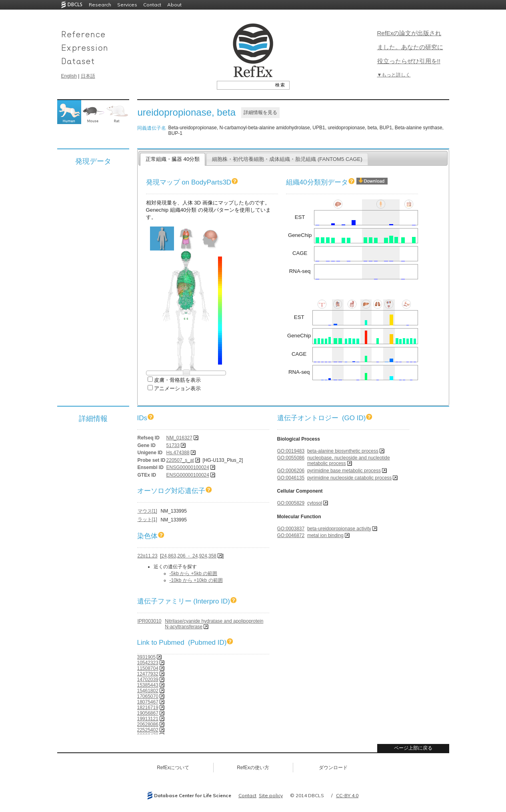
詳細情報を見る (260, 112)
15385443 (148, 685)
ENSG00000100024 (188, 467)
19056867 (148, 713)
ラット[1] (147, 519)
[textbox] (244, 85)
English (69, 76)
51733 (173, 445)
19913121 (148, 719)
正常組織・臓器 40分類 (173, 159)
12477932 (148, 674)
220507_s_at (180, 460)
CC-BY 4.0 (347, 795)
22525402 (148, 730)
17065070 (148, 696)
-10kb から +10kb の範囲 (196, 580)
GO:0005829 (291, 503)
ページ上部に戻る (413, 748)
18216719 (148, 708)
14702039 (148, 680)
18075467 (148, 702)
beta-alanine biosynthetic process (343, 451)
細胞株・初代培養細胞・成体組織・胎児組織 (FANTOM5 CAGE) (287, 159)
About (174, 5)
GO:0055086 (291, 458)
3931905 (147, 657)
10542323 (148, 663)
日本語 (88, 76)
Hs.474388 (178, 453)
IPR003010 (150, 621)
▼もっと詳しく (394, 75)
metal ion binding (325, 535)
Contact (152, 5)
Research (100, 5)
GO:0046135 (291, 478)
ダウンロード (333, 768)
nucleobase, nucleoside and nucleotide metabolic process (349, 461)
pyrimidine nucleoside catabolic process (349, 478)
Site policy (271, 795)
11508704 (148, 668)
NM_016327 (179, 438)
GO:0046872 (291, 535)
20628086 (148, 724)
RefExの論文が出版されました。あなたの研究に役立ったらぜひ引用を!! (410, 47)
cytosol (315, 503)
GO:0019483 (291, 451)
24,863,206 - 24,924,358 (189, 556)
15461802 (148, 691)
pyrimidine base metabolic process (344, 471)
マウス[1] (147, 511)
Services (127, 5)
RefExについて (173, 768)
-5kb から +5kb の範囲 (194, 573)
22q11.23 (148, 556)
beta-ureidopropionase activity (339, 529)
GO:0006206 (291, 471)
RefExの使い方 (253, 768)
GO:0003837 (291, 529)
